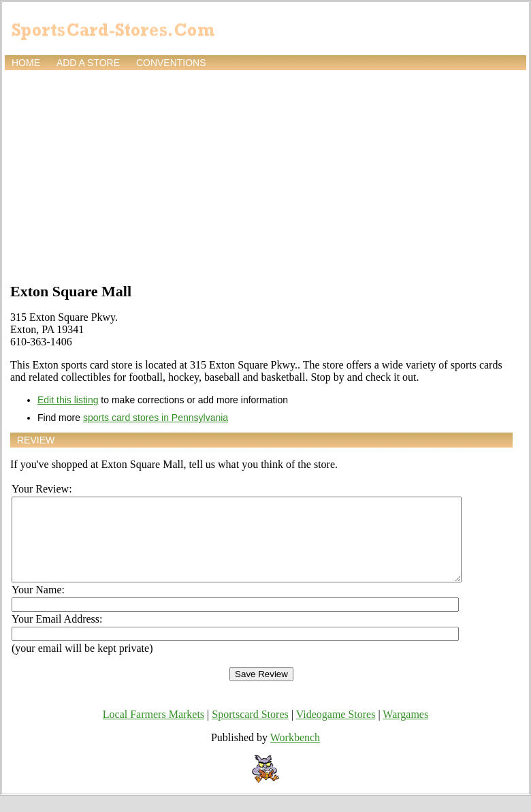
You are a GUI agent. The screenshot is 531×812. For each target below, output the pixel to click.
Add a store (88, 63)
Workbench (295, 754)
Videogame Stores (336, 731)
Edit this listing (68, 400)
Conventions (171, 63)
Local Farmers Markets (154, 731)
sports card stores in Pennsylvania (156, 418)
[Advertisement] (265, 175)
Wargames (405, 731)
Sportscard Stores (250, 731)
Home (26, 63)
